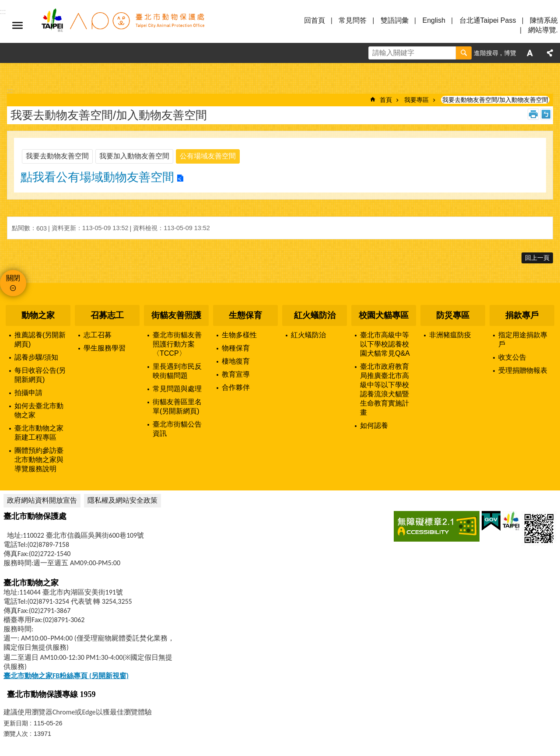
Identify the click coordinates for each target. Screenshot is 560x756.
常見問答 (353, 20)
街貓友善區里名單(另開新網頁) (177, 406)
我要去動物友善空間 (57, 156)
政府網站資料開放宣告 (42, 500)
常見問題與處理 (177, 389)
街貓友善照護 (176, 315)
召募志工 (107, 315)
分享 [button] (550, 53)
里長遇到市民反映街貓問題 (177, 371)
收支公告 (512, 357)
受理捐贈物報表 (523, 370)
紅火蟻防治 (315, 315)
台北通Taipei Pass (488, 20)
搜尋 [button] (464, 53)
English (434, 20)
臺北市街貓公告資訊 (177, 429)
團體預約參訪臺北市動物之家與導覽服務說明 (39, 460)
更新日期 (16, 723)
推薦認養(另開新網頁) (40, 339)
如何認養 (374, 425)
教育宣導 (236, 374)
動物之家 (38, 315)
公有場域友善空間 (208, 156)
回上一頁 (537, 258)
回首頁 (315, 20)
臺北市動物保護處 (122, 25)
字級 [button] (530, 53)
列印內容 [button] (533, 114)
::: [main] (10, 91)
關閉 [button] (13, 278)
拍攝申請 (28, 393)
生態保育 (245, 315)
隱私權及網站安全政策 (122, 500)
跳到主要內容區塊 (5, 5)
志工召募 (98, 335)
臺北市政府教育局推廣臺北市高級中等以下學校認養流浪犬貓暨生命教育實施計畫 (385, 389)
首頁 (386, 100)
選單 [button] (17, 25)
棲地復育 (236, 361)
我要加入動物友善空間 (134, 156)
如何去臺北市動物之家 (39, 410)
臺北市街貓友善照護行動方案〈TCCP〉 (177, 344)
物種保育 (236, 348)
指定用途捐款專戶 (523, 339)
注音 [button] (546, 114)
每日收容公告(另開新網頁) (40, 375)
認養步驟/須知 (36, 357)
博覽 (510, 53)
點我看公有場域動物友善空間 (97, 177)
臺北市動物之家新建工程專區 (39, 433)
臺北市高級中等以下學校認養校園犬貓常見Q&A (385, 344)
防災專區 (453, 315)
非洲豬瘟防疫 (450, 335)
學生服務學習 (105, 348)
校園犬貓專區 (384, 315)
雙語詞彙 (395, 20)
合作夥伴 (236, 387)
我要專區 (416, 100)
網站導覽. (543, 30)
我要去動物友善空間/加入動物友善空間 (495, 100)
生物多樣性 (239, 335)
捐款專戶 (522, 315)
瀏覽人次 (16, 734)
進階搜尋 (486, 53)
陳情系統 (544, 20)
